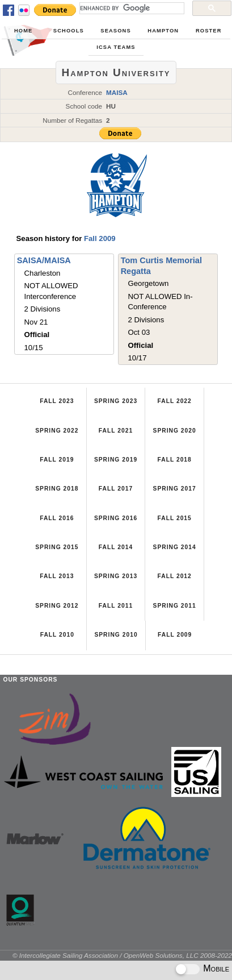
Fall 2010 (57, 635)
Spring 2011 (175, 606)
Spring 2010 (116, 635)
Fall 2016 (57, 518)
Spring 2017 (175, 489)
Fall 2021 (116, 431)
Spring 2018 (57, 489)
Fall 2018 (174, 460)
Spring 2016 (116, 518)
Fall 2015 (174, 518)
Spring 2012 (57, 606)
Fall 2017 (116, 489)
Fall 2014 (116, 547)
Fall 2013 (57, 576)
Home (23, 31)
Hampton (163, 31)
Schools (69, 31)
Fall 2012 (174, 576)
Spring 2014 (175, 547)
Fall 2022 (174, 401)
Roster (209, 31)
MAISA (117, 92)
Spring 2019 (116, 460)
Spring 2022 (57, 431)
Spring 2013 (116, 576)
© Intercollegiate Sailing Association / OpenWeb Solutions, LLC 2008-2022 (122, 955)
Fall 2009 (100, 238)
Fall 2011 (116, 606)
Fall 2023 (57, 401)
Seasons (115, 31)
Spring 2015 (57, 547)
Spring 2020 (175, 431)
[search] (131, 8)
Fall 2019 (57, 460)
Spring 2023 (116, 401)
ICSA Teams (116, 47)
